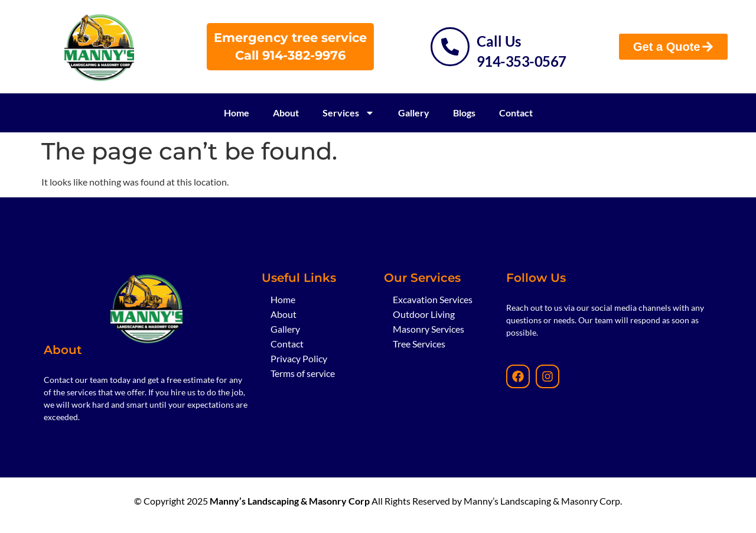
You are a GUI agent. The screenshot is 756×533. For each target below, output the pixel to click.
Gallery (414, 113)
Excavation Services (433, 299)
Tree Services (419, 344)
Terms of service (303, 373)
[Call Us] (450, 47)
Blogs (464, 113)
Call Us (499, 41)
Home (237, 113)
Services (348, 113)
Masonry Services (428, 329)
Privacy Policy (299, 358)
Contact (516, 113)
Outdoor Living (424, 314)
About (286, 113)
